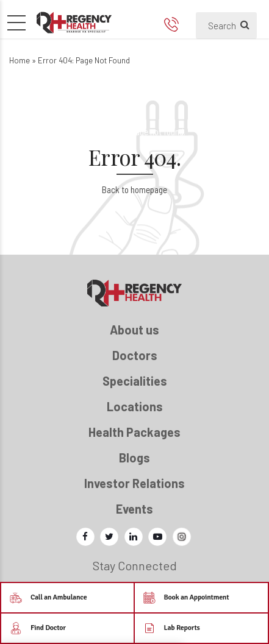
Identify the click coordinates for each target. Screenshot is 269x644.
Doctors (135, 355)
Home (20, 60)
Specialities (135, 381)
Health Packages (134, 432)
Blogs (134, 458)
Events (134, 509)
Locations (135, 406)
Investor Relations (134, 483)
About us (134, 330)
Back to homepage (134, 189)
